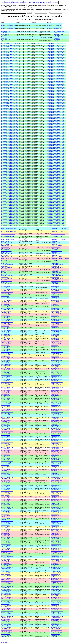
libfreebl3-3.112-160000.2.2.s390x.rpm (60, 259)
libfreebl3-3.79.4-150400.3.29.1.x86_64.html (7, 283)
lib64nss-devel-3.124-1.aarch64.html (6, 32)
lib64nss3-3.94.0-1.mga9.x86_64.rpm (56, 126)
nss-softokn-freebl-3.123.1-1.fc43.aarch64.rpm (57, 309)
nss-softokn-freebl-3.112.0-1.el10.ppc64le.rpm (57, 527)
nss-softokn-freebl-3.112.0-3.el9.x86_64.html (7, 519)
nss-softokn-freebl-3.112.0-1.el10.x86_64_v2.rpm (57, 543)
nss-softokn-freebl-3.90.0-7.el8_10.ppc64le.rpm (56, 628)
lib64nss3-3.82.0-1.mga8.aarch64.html (9, 167)
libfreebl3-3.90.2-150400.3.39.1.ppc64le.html (7, 267)
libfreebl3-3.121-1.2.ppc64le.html (8, 231)
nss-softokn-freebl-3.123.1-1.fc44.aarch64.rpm (57, 298)
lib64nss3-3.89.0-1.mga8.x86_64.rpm (56, 147)
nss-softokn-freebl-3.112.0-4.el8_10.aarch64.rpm (57, 475)
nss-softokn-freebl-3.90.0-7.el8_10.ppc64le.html (6, 628)
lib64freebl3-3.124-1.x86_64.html (8, 26)
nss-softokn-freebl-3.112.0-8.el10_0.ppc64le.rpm (57, 366)
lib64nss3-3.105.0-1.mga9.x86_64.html (9, 99)
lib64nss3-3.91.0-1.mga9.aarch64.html (9, 134)
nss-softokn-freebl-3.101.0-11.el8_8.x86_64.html (7, 601)
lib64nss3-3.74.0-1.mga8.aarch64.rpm (56, 191)
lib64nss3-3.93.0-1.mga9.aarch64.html (9, 128)
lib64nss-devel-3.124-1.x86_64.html (6, 35)
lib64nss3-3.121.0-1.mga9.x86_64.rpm (56, 57)
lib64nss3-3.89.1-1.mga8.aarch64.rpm (56, 143)
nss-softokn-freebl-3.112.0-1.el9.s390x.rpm (57, 552)
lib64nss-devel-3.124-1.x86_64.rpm (59, 35)
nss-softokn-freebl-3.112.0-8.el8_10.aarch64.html (7, 426)
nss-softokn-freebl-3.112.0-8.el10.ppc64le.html (7, 383)
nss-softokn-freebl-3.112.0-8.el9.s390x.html (7, 421)
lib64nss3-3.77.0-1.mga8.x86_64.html (9, 183)
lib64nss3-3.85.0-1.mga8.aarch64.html (9, 158)
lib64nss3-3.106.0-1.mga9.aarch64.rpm (56, 95)
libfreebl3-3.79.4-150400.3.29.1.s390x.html (6, 280)
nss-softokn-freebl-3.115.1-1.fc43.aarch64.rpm (57, 353)
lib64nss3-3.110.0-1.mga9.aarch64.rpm (56, 83)
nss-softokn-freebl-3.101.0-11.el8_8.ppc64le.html (7, 595)
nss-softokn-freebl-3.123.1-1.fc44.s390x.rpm (57, 304)
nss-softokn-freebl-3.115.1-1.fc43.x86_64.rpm (57, 361)
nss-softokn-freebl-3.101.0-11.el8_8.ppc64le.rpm (57, 595)
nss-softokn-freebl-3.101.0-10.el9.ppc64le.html (7, 606)
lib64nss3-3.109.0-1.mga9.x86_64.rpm (56, 87)
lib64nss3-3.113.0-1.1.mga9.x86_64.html (10, 72)
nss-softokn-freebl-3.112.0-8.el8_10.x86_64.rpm (57, 434)
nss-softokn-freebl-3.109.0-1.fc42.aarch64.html (7, 557)
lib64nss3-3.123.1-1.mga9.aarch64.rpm (56, 50)
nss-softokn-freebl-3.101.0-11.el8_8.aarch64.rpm (57, 593)
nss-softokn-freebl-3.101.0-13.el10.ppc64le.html (7, 573)
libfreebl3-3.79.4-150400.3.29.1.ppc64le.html (7, 278)
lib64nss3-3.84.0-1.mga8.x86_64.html (9, 162)
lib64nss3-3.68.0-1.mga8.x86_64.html (9, 210)
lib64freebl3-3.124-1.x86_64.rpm (54, 26)
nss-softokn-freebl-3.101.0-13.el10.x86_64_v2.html (7, 590)
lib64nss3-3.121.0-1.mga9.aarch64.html (10, 56)
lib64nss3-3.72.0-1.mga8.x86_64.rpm (56, 198)
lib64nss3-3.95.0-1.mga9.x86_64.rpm (56, 123)
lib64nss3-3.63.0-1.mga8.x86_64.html (9, 219)
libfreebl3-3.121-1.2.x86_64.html (8, 237)
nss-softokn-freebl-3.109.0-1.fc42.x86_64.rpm (57, 565)
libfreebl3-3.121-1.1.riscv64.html (8, 240)
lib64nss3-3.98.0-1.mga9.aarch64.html (9, 113)
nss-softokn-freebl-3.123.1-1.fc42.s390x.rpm (57, 325)
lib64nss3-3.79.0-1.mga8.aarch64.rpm (56, 176)
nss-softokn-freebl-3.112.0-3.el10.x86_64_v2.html (7, 508)
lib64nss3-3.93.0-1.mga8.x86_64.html (9, 132)
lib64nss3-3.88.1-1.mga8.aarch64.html (9, 149)
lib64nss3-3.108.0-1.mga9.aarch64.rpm (56, 89)
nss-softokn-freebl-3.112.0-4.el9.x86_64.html (7, 473)
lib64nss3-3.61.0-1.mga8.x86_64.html (9, 225)
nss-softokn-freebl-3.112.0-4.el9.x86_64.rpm (57, 473)
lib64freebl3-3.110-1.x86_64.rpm (54, 29)
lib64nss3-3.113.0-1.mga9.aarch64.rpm (56, 74)
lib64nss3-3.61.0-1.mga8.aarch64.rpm (56, 224)
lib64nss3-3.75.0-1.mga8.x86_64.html (9, 189)
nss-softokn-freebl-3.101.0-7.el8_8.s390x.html (7, 620)
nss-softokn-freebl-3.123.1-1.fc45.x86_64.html (7, 295)
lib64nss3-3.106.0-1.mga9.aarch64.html (10, 95)
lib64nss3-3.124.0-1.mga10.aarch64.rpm (56, 44)
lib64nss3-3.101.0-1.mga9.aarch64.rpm (56, 104)
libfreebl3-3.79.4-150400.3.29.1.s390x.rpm (57, 280)
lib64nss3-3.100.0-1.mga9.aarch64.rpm (56, 107)
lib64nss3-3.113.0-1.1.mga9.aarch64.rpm (56, 71)
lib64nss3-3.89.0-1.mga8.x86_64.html (9, 147)
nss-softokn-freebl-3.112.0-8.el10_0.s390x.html (7, 369)
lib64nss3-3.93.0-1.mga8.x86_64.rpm (56, 132)
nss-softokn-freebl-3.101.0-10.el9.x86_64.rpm (57, 612)
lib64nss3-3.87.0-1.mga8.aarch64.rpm (56, 152)
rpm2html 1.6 (10, 640)
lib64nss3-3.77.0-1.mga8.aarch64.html (9, 182)
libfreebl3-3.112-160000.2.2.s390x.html (10, 259)
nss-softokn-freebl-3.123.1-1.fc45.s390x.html (7, 293)
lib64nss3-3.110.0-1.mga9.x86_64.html (9, 84)
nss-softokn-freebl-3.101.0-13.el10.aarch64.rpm (57, 568)
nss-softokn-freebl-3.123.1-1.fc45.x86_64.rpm (57, 295)
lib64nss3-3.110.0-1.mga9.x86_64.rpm (56, 84)
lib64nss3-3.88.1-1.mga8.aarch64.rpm (56, 149)
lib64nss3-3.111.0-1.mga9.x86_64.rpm (56, 81)
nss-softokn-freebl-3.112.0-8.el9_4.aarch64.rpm (57, 404)
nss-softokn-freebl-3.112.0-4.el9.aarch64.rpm (57, 464)
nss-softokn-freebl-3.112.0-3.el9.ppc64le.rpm (57, 513)
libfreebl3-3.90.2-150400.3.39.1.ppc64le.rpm (57, 267)
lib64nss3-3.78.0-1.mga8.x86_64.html (9, 180)
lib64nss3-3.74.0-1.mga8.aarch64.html (9, 191)
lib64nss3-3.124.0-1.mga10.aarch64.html (10, 44)
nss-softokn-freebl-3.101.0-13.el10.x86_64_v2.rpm (57, 590)
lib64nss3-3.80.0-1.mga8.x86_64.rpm (56, 174)
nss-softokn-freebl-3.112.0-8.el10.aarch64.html (7, 377)
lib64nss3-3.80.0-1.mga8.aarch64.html (9, 173)
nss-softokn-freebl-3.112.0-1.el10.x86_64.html (7, 538)
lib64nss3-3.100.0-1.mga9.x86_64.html (9, 108)
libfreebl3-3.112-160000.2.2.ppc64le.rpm (57, 256)
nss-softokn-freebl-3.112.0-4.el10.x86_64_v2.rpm (57, 462)
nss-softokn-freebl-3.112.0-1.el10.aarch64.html (7, 522)
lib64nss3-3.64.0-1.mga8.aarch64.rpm (56, 215)
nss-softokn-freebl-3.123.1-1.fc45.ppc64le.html (7, 290)
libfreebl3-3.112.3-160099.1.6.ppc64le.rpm (57, 245)
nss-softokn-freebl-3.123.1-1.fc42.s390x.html (7, 325)
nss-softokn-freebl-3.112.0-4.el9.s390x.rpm (57, 470)
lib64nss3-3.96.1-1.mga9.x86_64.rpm (56, 120)
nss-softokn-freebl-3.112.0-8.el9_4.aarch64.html (7, 404)
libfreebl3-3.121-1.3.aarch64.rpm (59, 229)
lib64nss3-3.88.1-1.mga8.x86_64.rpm (56, 150)
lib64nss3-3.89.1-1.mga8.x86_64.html (9, 144)
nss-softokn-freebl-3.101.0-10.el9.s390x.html (7, 609)
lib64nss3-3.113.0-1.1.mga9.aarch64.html (10, 71)
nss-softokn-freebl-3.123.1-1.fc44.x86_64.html (7, 306)
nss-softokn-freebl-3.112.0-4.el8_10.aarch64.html (7, 475)
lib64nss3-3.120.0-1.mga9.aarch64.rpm (56, 59)
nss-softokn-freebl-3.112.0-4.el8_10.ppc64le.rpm (57, 478)
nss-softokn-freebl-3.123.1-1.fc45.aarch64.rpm (57, 287)
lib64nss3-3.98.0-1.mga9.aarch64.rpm (56, 113)
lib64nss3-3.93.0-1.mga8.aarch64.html (9, 131)
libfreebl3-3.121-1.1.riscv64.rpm (59, 240)
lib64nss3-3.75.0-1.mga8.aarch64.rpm (56, 188)
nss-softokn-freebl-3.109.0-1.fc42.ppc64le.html (7, 560)
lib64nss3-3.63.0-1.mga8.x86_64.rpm (56, 219)
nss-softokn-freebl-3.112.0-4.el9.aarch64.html (7, 464)
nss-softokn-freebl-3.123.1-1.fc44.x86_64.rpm (57, 306)
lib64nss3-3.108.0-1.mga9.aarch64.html (10, 89)
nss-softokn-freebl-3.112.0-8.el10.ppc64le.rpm (57, 383)
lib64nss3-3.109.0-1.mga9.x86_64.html (9, 87)
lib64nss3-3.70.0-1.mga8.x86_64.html (9, 204)
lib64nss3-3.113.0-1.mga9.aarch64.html (9, 74)
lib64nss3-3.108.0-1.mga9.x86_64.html (9, 90)
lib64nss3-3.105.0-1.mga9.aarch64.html (10, 98)
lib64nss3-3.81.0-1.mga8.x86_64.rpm (56, 171)
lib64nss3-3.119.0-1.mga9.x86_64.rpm (56, 63)
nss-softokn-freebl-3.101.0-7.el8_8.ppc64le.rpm (57, 617)
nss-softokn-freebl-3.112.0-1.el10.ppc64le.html (7, 527)
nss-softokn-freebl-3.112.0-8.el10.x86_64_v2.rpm (57, 402)
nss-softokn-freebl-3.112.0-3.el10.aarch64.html (7, 486)
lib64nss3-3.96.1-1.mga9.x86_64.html (9, 120)
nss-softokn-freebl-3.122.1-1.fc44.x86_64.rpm (57, 347)
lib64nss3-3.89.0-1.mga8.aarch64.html (9, 146)
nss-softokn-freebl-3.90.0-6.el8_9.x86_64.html (6, 636)
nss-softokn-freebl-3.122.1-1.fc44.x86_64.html (7, 347)
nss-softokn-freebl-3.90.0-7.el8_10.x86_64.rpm (56, 633)
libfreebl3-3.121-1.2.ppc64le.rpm (59, 231)
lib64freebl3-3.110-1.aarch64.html (8, 27)
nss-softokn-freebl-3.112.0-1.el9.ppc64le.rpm (57, 549)
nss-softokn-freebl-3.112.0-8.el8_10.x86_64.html (7, 434)
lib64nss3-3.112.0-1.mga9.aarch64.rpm (56, 77)
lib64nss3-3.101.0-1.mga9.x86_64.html (9, 105)
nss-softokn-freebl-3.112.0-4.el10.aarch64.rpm (57, 437)
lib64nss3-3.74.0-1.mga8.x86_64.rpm (56, 192)
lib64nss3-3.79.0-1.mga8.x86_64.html (9, 177)
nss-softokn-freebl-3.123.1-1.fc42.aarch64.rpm (57, 320)
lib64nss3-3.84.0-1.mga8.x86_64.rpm (56, 162)
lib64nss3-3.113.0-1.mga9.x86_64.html (9, 75)
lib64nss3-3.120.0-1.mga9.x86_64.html (9, 60)
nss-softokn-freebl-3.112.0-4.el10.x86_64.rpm (57, 456)
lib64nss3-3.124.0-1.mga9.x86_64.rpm (56, 48)
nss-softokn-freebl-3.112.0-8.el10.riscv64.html (7, 388)
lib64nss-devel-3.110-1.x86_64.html (6, 40)
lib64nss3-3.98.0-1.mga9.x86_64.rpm (56, 114)
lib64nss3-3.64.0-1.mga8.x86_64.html (9, 216)
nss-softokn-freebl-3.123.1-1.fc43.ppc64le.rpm (57, 312)
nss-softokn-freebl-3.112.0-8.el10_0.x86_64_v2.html (7, 374)
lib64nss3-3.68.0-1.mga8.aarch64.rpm (56, 209)
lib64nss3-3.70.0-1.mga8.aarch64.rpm (56, 203)
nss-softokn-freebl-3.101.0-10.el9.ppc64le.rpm (57, 606)
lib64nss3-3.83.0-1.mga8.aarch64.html (9, 164)
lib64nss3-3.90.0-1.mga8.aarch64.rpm (56, 140)
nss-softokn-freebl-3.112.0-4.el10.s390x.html (7, 451)
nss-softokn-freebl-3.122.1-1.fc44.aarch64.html (7, 331)
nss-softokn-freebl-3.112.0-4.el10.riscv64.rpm (57, 448)
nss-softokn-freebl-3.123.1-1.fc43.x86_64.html (7, 317)
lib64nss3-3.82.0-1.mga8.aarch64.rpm (56, 167)
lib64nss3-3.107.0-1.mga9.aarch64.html (10, 92)
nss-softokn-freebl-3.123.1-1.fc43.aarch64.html (7, 309)
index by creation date (37, 2)
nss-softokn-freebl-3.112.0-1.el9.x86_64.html (7, 554)
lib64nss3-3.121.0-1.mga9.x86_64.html (9, 57)
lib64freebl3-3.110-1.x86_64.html (8, 29)
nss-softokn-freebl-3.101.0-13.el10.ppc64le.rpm (57, 573)
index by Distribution (18, 2)
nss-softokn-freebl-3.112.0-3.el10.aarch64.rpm (57, 486)
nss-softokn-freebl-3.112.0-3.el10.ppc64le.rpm (57, 492)
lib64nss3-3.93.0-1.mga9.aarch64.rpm (56, 128)
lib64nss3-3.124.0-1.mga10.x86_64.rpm (56, 45)
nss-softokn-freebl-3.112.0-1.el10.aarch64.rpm (57, 522)
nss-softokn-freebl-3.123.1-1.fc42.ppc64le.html (7, 323)
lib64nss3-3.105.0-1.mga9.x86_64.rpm (56, 99)
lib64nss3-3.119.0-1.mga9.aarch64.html (9, 62)
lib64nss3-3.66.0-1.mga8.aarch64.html (9, 212)
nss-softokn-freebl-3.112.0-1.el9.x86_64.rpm (57, 554)
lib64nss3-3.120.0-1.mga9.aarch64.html (10, 59)
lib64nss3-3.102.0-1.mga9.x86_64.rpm (56, 102)
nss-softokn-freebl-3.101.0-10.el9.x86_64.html (7, 612)
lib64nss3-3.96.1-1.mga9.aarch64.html (9, 119)
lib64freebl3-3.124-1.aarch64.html (8, 24)
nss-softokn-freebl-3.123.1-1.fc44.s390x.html (7, 304)
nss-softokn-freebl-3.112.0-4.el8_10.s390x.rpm (57, 481)
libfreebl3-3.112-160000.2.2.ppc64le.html (6, 256)
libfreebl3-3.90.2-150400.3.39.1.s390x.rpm (57, 269)
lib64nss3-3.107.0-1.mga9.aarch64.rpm (56, 92)
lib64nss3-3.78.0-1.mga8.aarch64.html (9, 179)
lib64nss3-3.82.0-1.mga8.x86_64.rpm (56, 168)
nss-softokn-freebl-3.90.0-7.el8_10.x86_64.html (6, 633)
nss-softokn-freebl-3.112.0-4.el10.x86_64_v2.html (7, 462)
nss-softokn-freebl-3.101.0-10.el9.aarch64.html (7, 603)
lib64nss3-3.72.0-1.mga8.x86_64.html (9, 198)
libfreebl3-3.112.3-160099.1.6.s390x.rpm (56, 248)
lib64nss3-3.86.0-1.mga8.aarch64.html (9, 155)
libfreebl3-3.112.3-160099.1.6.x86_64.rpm (57, 250)
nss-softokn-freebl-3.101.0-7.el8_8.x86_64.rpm (57, 622)
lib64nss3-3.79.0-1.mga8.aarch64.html (9, 176)
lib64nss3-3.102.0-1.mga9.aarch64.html (10, 101)
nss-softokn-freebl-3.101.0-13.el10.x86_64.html (7, 584)
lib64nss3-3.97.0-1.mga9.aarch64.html (9, 116)
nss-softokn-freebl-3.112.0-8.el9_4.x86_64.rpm (57, 413)
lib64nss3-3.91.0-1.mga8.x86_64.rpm (56, 138)
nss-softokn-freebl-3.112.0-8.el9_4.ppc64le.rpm (57, 407)
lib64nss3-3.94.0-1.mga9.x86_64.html (9, 126)
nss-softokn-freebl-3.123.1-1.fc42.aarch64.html (7, 320)
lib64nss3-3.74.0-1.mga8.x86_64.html (9, 192)
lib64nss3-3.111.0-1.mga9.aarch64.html (9, 80)
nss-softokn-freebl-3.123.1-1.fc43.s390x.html (7, 314)
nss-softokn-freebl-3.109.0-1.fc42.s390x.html (7, 563)
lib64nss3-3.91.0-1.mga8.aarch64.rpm (56, 137)
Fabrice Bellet (4, 642)
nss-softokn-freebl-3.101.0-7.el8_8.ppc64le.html (7, 617)
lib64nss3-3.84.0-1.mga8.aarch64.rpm (56, 161)
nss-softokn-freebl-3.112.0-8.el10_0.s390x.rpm (57, 369)
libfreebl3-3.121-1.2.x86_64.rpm (59, 237)
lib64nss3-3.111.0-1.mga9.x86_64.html (9, 81)
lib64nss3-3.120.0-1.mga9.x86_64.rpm (56, 60)
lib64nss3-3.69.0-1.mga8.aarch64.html (9, 206)
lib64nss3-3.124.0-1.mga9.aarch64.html (10, 47)
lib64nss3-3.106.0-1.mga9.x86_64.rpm (56, 96)
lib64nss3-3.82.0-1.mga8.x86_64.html (9, 168)
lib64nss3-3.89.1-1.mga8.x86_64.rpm (56, 144)
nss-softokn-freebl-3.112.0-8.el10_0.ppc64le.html (7, 366)
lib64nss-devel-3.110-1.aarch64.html (6, 38)
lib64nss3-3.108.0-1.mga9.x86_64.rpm (56, 90)
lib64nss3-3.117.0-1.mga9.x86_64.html (9, 66)
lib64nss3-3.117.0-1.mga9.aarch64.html (9, 65)
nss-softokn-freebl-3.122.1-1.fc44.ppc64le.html (7, 336)
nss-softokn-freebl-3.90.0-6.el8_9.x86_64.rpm (56, 636)
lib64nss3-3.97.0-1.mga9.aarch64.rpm (56, 116)
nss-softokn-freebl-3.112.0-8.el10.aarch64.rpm (57, 377)
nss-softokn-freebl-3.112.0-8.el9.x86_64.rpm (57, 424)
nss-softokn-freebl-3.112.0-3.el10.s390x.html (7, 497)
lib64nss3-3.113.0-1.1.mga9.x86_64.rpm (56, 72)
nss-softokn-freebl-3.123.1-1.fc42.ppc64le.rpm (57, 323)
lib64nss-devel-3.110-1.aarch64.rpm (59, 38)
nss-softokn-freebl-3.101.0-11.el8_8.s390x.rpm (57, 598)
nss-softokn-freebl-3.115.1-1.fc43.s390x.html (7, 358)
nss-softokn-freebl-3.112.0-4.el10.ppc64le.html (7, 443)
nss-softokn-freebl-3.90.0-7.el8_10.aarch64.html (6, 625)
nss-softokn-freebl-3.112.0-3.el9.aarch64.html (7, 511)
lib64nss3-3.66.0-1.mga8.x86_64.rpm (56, 213)
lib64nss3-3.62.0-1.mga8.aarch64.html (9, 221)
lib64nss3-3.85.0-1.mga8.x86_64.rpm (56, 159)
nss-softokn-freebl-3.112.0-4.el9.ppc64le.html (7, 467)
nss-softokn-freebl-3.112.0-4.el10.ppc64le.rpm (57, 443)
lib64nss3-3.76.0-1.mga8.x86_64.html (9, 186)
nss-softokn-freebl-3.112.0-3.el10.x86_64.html (7, 503)
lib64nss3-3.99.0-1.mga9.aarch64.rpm (56, 110)
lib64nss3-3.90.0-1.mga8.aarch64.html (9, 140)
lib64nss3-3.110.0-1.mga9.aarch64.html (9, 83)
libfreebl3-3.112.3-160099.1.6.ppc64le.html (6, 245)
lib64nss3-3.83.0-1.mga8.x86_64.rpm (56, 165)
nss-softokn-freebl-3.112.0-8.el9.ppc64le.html (7, 418)
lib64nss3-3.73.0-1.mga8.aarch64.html (9, 194)
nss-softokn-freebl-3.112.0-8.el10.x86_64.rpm (57, 396)
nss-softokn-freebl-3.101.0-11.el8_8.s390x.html (7, 598)
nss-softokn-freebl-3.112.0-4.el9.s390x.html (7, 470)
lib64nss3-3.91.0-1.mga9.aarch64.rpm (56, 134)
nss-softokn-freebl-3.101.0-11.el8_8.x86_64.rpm (57, 601)
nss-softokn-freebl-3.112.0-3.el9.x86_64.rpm (57, 519)
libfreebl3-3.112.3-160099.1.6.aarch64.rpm (57, 242)
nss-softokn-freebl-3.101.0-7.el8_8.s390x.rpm (57, 620)
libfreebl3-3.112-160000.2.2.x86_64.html (6, 261)
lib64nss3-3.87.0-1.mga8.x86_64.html (9, 153)
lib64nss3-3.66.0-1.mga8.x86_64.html (9, 213)
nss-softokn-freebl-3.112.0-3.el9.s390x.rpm (57, 516)
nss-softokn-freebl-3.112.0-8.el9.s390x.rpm (57, 421)
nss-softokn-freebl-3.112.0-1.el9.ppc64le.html (7, 549)
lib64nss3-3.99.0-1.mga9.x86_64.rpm (56, 111)
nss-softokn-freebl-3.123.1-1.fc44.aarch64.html (7, 298)
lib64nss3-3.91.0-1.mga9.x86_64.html (9, 135)
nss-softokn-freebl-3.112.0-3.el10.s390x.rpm (57, 497)
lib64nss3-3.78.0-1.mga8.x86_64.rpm (56, 180)
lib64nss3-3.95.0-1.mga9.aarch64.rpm (56, 122)
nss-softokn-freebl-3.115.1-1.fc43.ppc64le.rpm (57, 355)
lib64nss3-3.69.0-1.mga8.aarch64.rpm (56, 206)
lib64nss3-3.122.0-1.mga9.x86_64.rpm (56, 54)
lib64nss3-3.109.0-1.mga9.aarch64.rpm (56, 86)
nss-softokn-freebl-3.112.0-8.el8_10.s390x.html (7, 432)
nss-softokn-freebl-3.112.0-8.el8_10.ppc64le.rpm (57, 429)
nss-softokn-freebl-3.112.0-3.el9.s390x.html (7, 516)
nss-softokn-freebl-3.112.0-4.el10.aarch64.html (7, 437)
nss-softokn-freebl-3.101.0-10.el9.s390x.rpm (57, 609)
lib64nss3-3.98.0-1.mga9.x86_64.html (9, 114)
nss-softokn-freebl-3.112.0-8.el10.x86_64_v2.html (7, 402)
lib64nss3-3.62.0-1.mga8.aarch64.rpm (56, 221)
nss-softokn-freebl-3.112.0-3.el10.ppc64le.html (7, 492)
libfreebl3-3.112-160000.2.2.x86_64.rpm (57, 261)
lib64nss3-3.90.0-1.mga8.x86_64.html (9, 141)
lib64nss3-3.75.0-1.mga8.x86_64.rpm (56, 189)
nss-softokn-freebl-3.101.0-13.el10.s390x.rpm (57, 579)
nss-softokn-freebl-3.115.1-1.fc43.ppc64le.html (7, 355)
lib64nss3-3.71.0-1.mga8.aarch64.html (9, 200)
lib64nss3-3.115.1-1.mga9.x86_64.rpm (56, 69)
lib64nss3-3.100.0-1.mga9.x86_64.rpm (56, 108)
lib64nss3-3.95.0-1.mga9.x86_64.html (9, 123)
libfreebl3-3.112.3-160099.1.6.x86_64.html (6, 250)
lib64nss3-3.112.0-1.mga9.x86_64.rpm (56, 78)
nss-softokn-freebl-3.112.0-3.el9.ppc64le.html (7, 513)
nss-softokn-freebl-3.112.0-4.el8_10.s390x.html (7, 481)
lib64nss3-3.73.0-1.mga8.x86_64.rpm (56, 195)
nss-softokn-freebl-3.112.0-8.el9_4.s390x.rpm (57, 410)
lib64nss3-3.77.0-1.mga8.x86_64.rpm (56, 183)
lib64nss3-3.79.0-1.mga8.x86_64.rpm (56, 177)
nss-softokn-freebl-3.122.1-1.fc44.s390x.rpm (57, 342)
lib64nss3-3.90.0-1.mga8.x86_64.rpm (56, 141)
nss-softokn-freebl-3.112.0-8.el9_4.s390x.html (7, 410)
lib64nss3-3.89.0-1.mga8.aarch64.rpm (56, 146)
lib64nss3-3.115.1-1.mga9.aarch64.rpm (56, 68)
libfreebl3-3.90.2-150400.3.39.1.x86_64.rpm (57, 272)
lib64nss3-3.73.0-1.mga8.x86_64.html (9, 195)
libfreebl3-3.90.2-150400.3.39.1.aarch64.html (7, 264)
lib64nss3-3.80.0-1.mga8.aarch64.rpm (56, 173)
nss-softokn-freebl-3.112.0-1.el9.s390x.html (7, 552)
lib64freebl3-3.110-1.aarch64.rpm (54, 27)
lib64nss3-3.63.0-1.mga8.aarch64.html (9, 218)
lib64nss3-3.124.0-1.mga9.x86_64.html (9, 48)
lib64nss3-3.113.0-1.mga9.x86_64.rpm (56, 75)
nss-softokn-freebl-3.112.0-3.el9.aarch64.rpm (57, 511)
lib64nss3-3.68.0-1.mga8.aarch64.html (9, 209)
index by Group (9, 2)
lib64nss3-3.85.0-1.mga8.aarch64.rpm (56, 158)
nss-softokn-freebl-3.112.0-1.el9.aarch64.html (7, 546)
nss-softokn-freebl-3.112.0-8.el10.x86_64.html (7, 396)
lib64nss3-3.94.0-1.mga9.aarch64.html (9, 125)
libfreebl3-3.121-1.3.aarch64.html (8, 229)
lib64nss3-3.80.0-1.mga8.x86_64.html (9, 174)
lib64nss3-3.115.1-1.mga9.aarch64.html (9, 68)
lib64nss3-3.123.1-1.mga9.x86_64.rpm (56, 51)
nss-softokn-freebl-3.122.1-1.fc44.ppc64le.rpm (57, 336)
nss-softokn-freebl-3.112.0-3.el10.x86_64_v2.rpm (57, 508)
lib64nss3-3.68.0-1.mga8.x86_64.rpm (56, 210)
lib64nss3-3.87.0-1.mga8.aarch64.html (9, 152)
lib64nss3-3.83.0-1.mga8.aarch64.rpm (56, 164)
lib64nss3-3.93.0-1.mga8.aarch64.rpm (56, 131)
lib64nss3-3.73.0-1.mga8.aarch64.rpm (56, 194)
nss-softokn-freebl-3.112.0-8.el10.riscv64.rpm (57, 388)
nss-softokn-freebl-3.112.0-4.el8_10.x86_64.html (7, 483)
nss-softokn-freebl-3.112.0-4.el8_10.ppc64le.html (7, 478)
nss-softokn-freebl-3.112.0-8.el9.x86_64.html (7, 424)
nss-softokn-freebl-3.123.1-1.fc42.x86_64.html (7, 328)
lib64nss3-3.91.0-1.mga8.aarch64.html (9, 137)
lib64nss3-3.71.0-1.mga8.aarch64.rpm (56, 200)
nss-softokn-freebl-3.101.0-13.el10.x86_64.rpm (57, 584)
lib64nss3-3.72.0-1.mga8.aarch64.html (9, 197)
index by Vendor (27, 2)
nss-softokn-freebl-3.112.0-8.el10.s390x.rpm (57, 391)
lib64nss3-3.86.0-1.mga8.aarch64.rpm (56, 155)
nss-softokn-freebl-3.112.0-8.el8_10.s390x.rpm (57, 432)
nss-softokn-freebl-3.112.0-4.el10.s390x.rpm (57, 451)
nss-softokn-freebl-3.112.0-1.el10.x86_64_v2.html (7, 543)
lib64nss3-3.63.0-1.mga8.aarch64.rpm (56, 218)
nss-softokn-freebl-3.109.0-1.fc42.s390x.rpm (57, 563)
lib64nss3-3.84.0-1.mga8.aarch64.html (9, 161)
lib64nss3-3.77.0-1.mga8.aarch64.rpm (56, 182)
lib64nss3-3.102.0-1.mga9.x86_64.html (9, 102)
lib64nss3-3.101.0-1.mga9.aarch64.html (10, 104)
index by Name (46, 2)
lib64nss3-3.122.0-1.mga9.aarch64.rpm (56, 53)
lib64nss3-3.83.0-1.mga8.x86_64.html (9, 165)
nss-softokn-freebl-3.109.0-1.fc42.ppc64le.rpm (57, 560)
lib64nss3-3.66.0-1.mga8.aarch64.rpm (56, 212)
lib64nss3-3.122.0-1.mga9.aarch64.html (10, 53)
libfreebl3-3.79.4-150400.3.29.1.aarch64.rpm (57, 275)
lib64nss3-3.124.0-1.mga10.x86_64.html (10, 45)
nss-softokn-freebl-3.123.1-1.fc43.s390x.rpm (57, 314)
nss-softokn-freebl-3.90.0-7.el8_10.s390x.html (6, 631)
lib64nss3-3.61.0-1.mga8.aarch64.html (9, 224)
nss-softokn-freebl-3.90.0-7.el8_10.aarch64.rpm (56, 625)
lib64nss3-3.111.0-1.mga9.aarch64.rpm (56, 80)
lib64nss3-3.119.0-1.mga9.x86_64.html (9, 63)
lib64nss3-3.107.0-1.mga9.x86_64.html (9, 93)
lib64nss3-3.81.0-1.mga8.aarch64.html (9, 170)
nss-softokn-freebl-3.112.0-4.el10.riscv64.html (7, 448)
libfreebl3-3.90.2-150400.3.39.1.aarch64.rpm (57, 264)
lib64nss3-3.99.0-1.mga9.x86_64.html (9, 111)
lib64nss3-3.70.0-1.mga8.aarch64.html (9, 203)
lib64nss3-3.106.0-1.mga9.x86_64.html (9, 96)
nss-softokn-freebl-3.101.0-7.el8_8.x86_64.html (7, 622)
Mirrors (53, 2)
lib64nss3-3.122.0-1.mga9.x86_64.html (9, 54)
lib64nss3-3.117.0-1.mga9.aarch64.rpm (56, 65)
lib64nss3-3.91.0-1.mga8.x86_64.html (9, 138)
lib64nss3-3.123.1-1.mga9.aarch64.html (10, 50)
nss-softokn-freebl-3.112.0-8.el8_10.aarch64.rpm (57, 426)
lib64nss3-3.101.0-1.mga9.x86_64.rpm (56, 105)
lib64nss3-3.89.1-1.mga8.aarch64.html (9, 143)
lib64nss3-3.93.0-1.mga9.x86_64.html (9, 129)
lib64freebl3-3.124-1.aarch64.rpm (54, 24)
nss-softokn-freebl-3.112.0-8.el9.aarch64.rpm (57, 415)
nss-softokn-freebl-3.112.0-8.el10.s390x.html (7, 391)
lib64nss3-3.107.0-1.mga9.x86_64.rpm (56, 93)
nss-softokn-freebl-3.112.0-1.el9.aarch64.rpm (57, 546)
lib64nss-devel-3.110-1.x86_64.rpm (59, 40)
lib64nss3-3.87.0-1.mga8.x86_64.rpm (56, 153)
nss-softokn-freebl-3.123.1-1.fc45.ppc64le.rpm (57, 290)
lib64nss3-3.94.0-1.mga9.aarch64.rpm (56, 125)
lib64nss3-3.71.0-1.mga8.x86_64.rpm (56, 201)
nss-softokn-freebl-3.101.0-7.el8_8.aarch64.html (7, 614)
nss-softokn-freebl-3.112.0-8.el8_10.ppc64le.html (7, 429)
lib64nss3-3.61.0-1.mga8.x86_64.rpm (56, 225)
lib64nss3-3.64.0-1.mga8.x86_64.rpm (56, 216)
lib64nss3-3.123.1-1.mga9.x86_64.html (9, 51)
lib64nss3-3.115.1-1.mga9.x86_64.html (9, 69)
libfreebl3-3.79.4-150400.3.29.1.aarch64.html (7, 275)
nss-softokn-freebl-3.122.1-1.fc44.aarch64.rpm (57, 331)
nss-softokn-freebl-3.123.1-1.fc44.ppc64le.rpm (57, 301)
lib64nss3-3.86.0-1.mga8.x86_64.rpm (56, 156)
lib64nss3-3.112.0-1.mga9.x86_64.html (9, 78)
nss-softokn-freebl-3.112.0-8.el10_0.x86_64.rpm (57, 372)
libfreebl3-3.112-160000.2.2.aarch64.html (6, 253)
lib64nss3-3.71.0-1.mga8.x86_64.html (9, 201)
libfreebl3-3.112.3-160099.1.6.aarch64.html (6, 242)
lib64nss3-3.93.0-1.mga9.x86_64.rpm (56, 129)
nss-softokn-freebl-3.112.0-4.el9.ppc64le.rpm (57, 467)
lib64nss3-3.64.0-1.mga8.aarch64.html (9, 215)
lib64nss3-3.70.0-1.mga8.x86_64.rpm (56, 204)
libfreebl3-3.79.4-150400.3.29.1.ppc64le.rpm (57, 278)
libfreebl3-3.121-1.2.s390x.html (8, 234)
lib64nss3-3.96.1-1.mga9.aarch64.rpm (56, 119)
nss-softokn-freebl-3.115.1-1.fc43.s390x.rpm (57, 358)
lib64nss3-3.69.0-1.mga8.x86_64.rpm (56, 207)
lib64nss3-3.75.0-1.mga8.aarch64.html (9, 188)
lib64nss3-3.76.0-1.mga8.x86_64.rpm (56, 186)
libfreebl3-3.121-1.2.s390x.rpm (58, 234)
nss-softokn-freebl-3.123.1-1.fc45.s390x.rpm (57, 293)
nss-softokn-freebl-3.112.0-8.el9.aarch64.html (7, 415)
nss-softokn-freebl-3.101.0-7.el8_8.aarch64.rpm (57, 614)
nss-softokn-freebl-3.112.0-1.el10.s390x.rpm (57, 533)
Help (56, 2)
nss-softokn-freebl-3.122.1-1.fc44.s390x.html (7, 342)
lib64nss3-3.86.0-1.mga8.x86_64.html (9, 156)
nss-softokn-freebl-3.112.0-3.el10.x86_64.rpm (57, 503)
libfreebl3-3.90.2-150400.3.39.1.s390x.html (6, 269)
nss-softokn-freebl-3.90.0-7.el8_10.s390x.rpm (56, 631)
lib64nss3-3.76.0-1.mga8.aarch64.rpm (56, 185)
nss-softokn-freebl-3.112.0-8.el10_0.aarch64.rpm (57, 364)
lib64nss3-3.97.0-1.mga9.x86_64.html (9, 117)
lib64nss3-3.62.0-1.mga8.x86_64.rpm (56, 222)
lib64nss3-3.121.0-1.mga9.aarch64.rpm (56, 56)
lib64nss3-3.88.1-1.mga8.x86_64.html (9, 150)
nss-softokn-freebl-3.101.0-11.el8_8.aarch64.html (7, 593)
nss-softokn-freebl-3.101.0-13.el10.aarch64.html (7, 568)
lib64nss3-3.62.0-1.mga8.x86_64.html (9, 222)
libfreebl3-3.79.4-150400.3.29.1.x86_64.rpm (57, 283)
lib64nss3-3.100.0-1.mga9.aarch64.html (10, 107)
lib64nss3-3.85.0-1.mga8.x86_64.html (9, 159)
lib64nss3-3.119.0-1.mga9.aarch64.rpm (56, 62)
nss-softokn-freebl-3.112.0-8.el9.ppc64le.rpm (57, 418)
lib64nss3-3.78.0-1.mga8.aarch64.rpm (56, 179)
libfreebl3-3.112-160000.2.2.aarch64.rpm (57, 253)
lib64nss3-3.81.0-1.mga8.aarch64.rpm (56, 170)
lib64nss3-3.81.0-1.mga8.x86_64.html (9, 171)
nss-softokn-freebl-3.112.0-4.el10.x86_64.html (7, 456)
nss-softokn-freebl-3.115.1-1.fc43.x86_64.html (7, 361)
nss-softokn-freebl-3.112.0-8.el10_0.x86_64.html (7, 372)
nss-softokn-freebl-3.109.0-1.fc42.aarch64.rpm (57, 557)
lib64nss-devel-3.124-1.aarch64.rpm (59, 32)
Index (3, 2)
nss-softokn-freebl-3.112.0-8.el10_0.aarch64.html (7, 364)
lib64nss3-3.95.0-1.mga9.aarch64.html (9, 122)
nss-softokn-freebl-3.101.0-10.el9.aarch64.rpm (57, 603)
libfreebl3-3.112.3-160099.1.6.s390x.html (6, 248)
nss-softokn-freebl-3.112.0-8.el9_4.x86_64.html (7, 413)
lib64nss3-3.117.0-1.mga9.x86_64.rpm (56, 66)
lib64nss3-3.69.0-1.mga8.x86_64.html (9, 207)
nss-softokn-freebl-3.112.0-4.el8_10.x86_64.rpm (57, 483)
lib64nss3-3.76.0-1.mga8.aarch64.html (9, 185)
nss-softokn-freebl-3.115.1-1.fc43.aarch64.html (7, 353)
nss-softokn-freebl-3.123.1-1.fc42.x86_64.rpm (57, 328)
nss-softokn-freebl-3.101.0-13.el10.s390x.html (7, 579)
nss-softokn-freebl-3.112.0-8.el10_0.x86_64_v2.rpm (57, 374)
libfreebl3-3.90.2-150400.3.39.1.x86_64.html (7, 272)
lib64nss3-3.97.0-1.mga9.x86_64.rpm (56, 117)
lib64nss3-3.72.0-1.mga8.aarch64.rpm (56, 197)
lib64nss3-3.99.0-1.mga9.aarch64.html (9, 110)
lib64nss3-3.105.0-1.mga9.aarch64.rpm (56, 98)
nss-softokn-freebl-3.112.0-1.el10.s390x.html (7, 533)
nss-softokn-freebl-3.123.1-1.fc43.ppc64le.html (7, 312)
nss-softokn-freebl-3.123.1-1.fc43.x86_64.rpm (57, 317)
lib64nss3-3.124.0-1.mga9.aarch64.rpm (56, 47)
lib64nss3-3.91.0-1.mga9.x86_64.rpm (56, 135)
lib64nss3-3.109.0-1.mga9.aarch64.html (10, 86)
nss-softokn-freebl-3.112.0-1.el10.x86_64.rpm (57, 538)
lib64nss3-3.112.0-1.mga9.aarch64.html (9, 77)
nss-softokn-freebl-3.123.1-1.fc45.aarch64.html (7, 287)
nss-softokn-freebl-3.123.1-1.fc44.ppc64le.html (7, 301)
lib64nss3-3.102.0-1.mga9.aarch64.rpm (56, 101)
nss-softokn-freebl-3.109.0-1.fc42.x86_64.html (7, 565)
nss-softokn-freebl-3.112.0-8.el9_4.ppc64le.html (7, 407)
